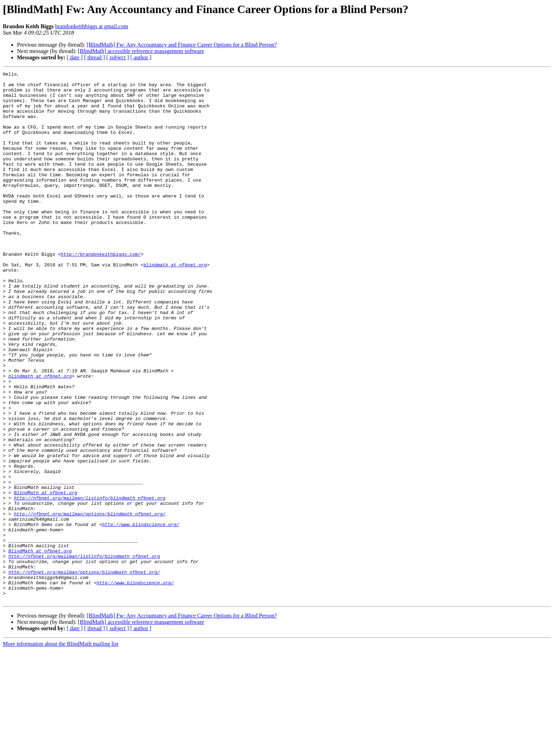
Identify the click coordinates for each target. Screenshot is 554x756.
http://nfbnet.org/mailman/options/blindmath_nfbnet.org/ (90, 603)
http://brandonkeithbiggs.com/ (101, 291)
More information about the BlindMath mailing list (61, 750)
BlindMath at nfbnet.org (45, 577)
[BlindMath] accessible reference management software (141, 51)
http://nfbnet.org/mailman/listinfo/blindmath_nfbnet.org (90, 584)
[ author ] (141, 57)
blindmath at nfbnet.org (175, 304)
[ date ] (75, 57)
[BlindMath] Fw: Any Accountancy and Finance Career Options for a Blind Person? (182, 45)
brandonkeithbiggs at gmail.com (92, 26)
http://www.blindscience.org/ (141, 615)
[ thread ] (95, 57)
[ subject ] (118, 57)
